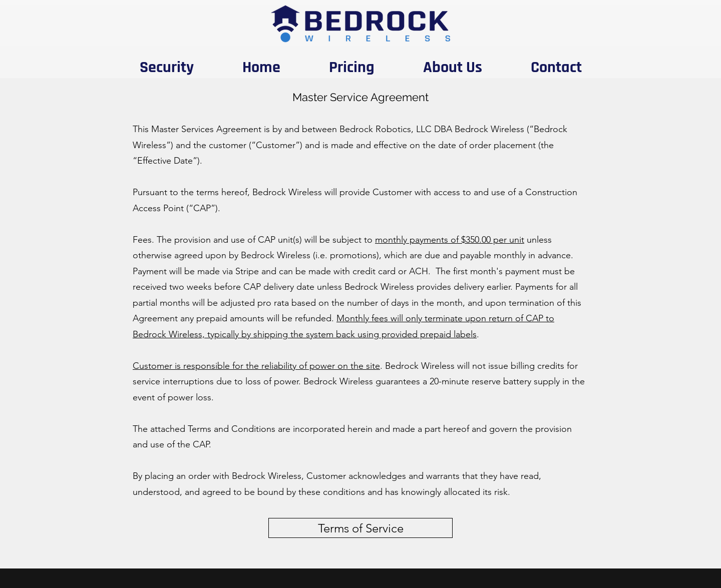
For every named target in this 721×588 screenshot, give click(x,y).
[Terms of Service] (360, 528)
